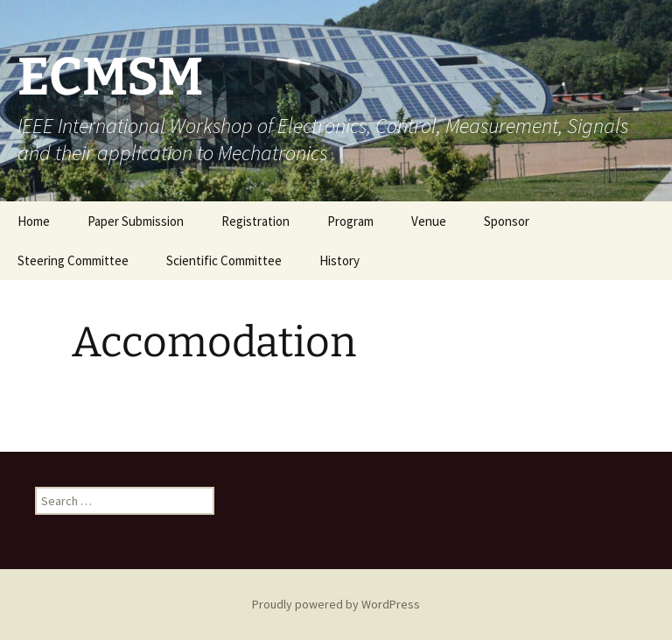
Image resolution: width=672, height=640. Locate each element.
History (339, 260)
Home (34, 221)
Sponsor (507, 221)
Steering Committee (73, 260)
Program (350, 221)
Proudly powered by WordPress (336, 604)
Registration (255, 221)
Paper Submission (136, 221)
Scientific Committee (224, 260)
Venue (429, 221)
